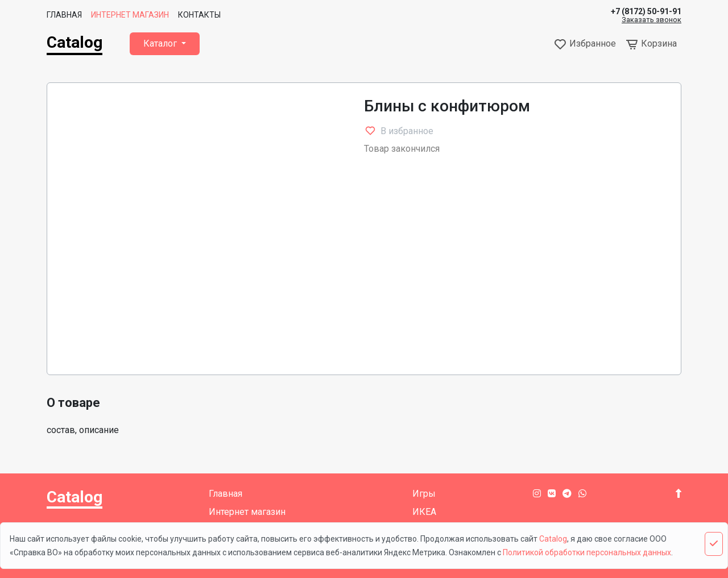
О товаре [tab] (73, 403)
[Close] (714, 544)
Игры (424, 494)
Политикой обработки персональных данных (587, 552)
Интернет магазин (130, 15)
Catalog (75, 42)
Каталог (161, 43)
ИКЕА (424, 512)
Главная (64, 15)
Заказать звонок (652, 20)
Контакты (199, 15)
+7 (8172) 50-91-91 (646, 11)
